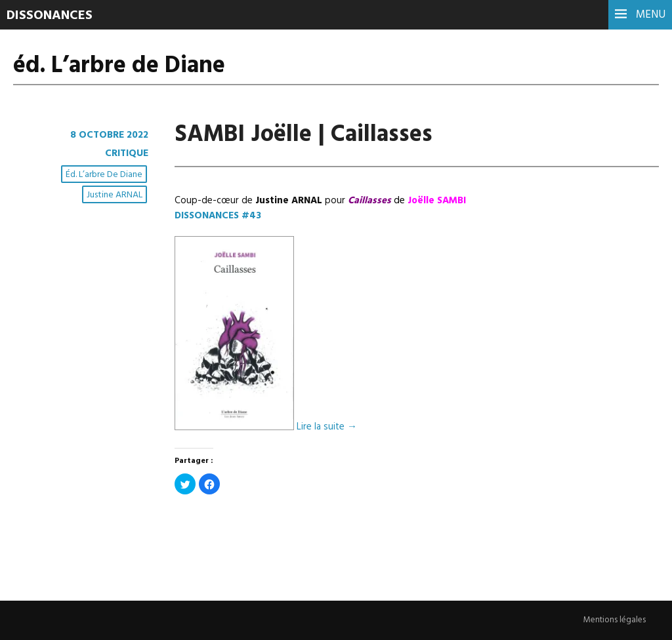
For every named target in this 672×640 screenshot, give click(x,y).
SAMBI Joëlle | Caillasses (304, 135)
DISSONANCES (50, 16)
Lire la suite (327, 428)
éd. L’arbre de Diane (104, 175)
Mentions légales (615, 620)
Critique (127, 153)
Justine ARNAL (115, 195)
